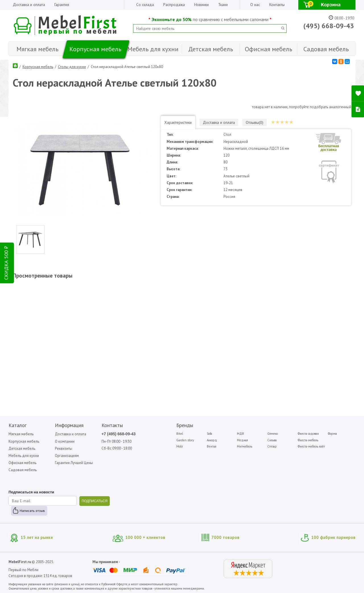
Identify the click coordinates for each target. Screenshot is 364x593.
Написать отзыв (32, 511)
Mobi (180, 446)
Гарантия (62, 5)
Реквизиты (64, 449)
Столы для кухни (72, 67)
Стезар (272, 446)
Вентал (212, 446)
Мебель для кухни (24, 456)
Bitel (180, 434)
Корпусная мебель (38, 67)
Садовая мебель (23, 470)
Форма (332, 434)
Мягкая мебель (21, 434)
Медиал (242, 440)
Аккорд (212, 440)
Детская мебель (22, 449)
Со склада (145, 5)
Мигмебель (245, 446)
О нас (255, 5)
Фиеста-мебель (308, 440)
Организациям (67, 456)
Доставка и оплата (29, 5)
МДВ (240, 434)
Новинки (201, 5)
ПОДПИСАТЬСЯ (95, 501)
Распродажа (174, 5)
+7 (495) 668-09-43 (119, 434)
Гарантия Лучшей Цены (74, 463)
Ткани (223, 5)
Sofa (209, 434)
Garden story (185, 440)
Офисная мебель (22, 463)
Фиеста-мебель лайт (311, 446)
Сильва (272, 440)
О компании (65, 441)
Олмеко (273, 434)
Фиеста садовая (308, 434)
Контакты (277, 5)
